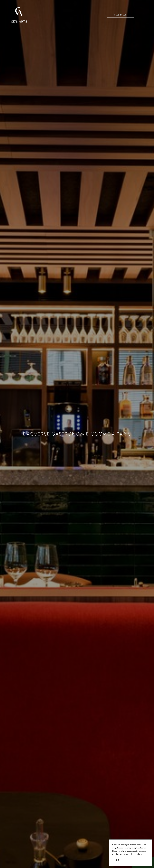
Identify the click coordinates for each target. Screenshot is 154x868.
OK (118, 860)
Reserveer (120, 15)
